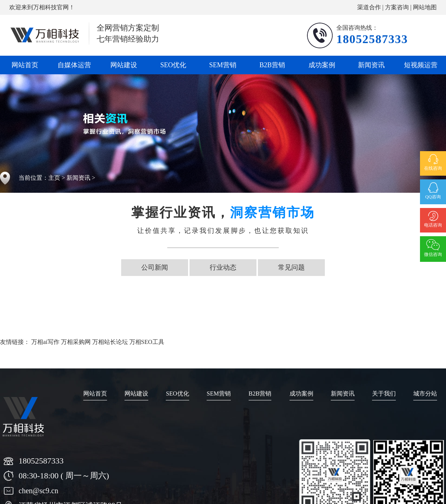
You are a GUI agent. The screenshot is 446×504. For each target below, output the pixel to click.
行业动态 (223, 267)
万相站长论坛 (110, 342)
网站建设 (124, 65)
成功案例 (322, 65)
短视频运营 (421, 65)
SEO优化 (173, 65)
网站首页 (25, 65)
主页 (54, 178)
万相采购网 (76, 342)
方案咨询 (397, 7)
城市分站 (425, 394)
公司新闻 (155, 267)
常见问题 (291, 267)
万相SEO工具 (147, 342)
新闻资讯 (371, 65)
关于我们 (384, 394)
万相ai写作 (45, 342)
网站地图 (425, 7)
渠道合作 (369, 7)
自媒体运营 (74, 65)
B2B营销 (272, 65)
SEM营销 (223, 65)
